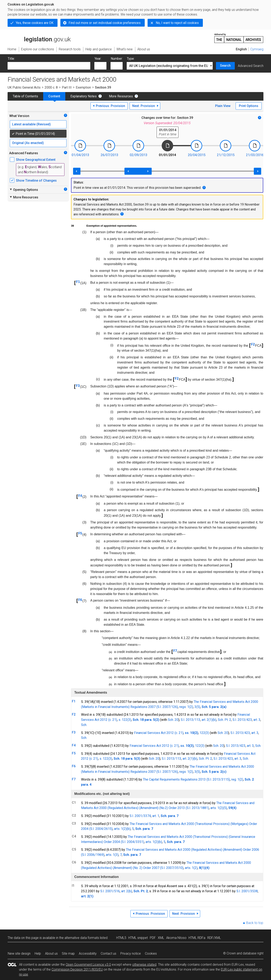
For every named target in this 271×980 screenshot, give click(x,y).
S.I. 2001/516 (110, 891)
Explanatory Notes (84, 96)
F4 (80, 496)
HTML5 (121, 938)
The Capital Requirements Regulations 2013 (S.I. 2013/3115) (186, 779)
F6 (80, 600)
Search (225, 66)
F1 (78, 282)
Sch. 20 (173, 720)
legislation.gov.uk (39, 38)
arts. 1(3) (112, 855)
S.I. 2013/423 (242, 720)
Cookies (151, 954)
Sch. (84, 725)
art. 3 (257, 720)
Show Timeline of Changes (36, 181)
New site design (19, 954)
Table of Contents (25, 96)
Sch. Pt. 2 (224, 720)
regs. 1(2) (186, 707)
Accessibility (88, 954)
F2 (253, 344)
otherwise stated (144, 965)
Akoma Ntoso (176, 938)
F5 (80, 533)
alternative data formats (82, 938)
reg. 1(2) (237, 779)
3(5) (197, 707)
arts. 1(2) (217, 808)
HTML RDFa (197, 938)
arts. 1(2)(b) (122, 829)
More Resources (121, 96)
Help (38, 954)
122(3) (204, 733)
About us (51, 954)
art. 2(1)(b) (209, 720)
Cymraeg (257, 49)
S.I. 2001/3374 (140, 816)
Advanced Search (251, 66)
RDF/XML (214, 938)
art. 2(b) (127, 891)
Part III (67, 87)
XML (161, 938)
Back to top (255, 923)
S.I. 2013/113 (190, 720)
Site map (68, 954)
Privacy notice (131, 954)
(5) (225, 808)
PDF (153, 938)
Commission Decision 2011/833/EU (77, 969)
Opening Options (24, 190)
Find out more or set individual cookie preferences (105, 23)
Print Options (249, 106)
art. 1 (156, 816)
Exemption (83, 87)
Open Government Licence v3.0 (88, 965)
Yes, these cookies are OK (35, 23)
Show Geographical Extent (36, 160)
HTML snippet (138, 938)
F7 (175, 651)
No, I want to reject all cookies (177, 23)
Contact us (108, 954)
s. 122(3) (125, 720)
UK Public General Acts (24, 87)
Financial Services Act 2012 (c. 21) (159, 733)
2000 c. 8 (51, 87)
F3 (78, 386)
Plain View (223, 106)
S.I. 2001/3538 (247, 891)
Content (54, 96)
